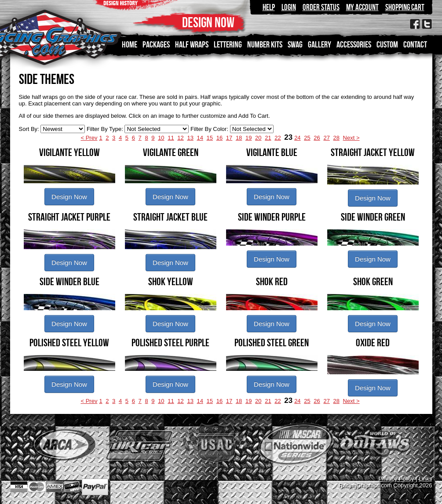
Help (269, 7)
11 (171, 138)
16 (219, 138)
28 (336, 138)
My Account (362, 7)
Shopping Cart (405, 7)
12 (180, 138)
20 (258, 138)
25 (307, 138)
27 (326, 138)
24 (297, 138)
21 (268, 138)
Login (289, 7)
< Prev (89, 138)
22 (278, 138)
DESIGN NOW (208, 22)
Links (425, 479)
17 (229, 138)
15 (210, 138)
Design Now (69, 197)
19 (248, 138)
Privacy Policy (396, 479)
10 (161, 138)
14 (200, 138)
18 (239, 138)
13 (190, 138)
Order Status (321, 7)
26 (317, 138)
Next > (351, 138)
